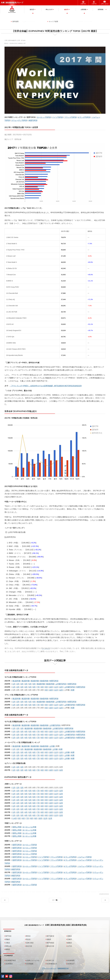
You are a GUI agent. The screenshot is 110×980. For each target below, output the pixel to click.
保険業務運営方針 (63, 968)
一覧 (56, 900)
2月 (18, 684)
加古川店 (29, 946)
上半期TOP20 (61, 684)
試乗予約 (83, 4)
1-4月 (15, 818)
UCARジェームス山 (33, 960)
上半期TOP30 (61, 702)
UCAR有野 (71, 960)
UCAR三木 (50, 960)
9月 (46, 687)
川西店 (8, 943)
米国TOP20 (33, 120)
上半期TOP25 (70, 735)
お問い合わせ (105, 4)
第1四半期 (16, 681)
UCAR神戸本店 (11, 960)
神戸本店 (8, 936)
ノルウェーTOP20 (85, 857)
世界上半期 (17, 827)
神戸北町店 (50, 936)
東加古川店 (50, 946)
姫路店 (70, 943)
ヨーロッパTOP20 (44, 117)
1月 (14, 684)
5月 (30, 684)
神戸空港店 (50, 943)
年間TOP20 (54, 681)
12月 (61, 687)
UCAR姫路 (30, 964)
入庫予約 (94, 4)
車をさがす (49, 9)
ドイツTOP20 (57, 117)
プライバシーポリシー (49, 968)
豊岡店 (8, 949)
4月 (26, 684)
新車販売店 (8, 931)
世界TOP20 (17, 845)
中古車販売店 (8, 956)
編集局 (66, 9)
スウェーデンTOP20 (19, 120)
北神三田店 (30, 943)
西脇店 (8, 939)
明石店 (28, 939)
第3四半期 (35, 681)
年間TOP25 (81, 735)
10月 (51, 687)
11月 (56, 687)
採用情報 (101, 9)
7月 (38, 687)
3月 (22, 684)
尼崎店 (70, 936)
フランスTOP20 (70, 117)
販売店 (32, 9)
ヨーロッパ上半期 (29, 827)
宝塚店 (70, 939)
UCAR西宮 (9, 964)
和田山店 (8, 946)
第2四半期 (26, 681)
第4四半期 (44, 681)
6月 (34, 684)
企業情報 (83, 9)
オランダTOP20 (84, 117)
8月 (42, 687)
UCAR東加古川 (52, 964)
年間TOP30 (54, 699)
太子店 (70, 946)
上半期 (52, 746)
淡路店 (49, 939)
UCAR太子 (71, 964)
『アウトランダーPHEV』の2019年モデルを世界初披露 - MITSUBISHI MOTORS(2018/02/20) (46, 386)
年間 (73, 690)
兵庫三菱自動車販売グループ (12, 3)
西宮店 (28, 936)
